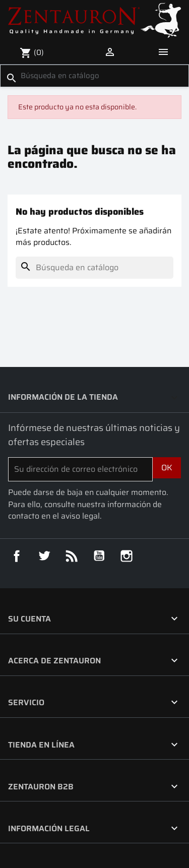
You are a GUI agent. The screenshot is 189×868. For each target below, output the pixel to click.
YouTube (99, 556)
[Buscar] (94, 76)
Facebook (17, 556)
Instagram (127, 556)
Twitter (44, 556)
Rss (72, 556)
